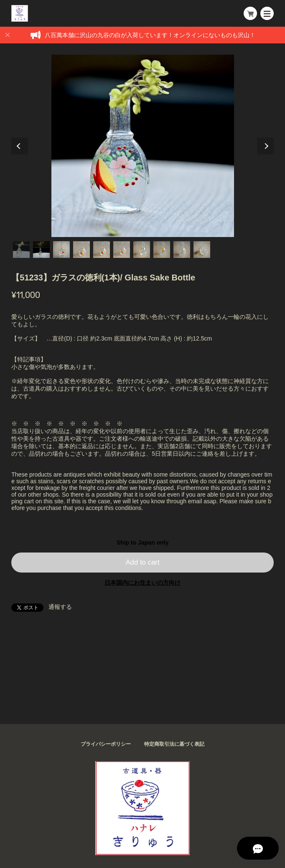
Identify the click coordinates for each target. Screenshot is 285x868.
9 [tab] (182, 250)
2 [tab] (41, 250)
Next (265, 146)
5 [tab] (102, 250)
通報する (60, 607)
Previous (20, 146)
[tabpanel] (142, 146)
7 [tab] (142, 250)
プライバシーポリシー (106, 744)
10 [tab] (202, 250)
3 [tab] (61, 250)
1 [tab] (21, 250)
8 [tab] (162, 250)
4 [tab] (81, 250)
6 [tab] (122, 250)
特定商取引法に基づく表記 (174, 744)
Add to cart (142, 562)
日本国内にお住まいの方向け (142, 583)
